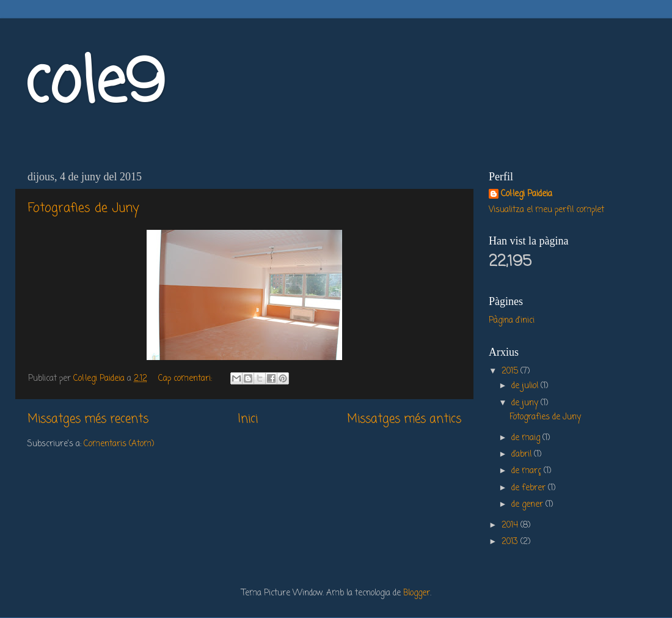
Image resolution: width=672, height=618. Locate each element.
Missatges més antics (404, 419)
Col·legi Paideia (527, 195)
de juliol (526, 386)
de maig (527, 438)
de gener (528, 505)
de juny (526, 403)
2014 (511, 525)
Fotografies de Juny (83, 208)
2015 (511, 371)
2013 (511, 542)
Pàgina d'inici (512, 321)
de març (528, 471)
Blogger (417, 593)
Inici (248, 419)
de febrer (530, 488)
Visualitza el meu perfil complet (546, 210)
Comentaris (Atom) (119, 444)
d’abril (523, 454)
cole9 (94, 85)
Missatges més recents (88, 419)
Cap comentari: (186, 379)
